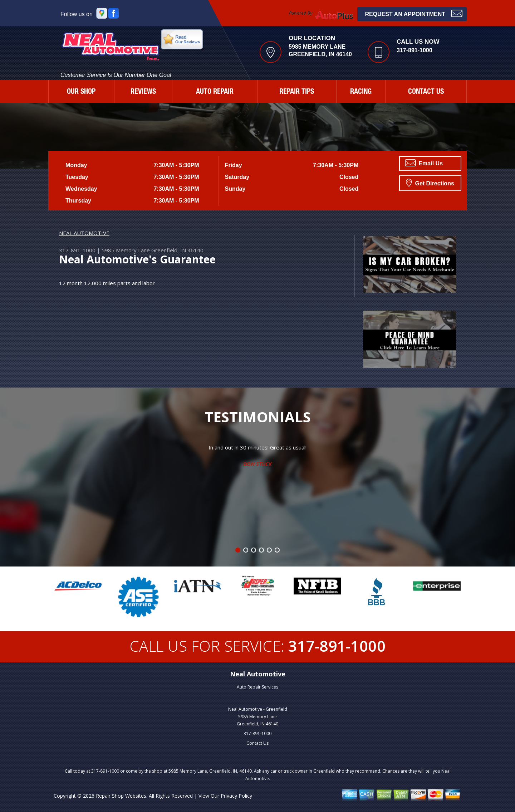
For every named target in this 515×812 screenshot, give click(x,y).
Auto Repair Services (257, 687)
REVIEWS (143, 92)
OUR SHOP (81, 92)
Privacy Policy (236, 796)
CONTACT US (426, 92)
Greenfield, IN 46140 (177, 250)
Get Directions (430, 183)
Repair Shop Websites (121, 796)
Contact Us (257, 743)
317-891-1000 (415, 50)
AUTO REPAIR (215, 92)
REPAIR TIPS (297, 92)
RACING (361, 92)
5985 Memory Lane (126, 250)
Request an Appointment (414, 13)
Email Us (424, 163)
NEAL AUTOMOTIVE (84, 233)
